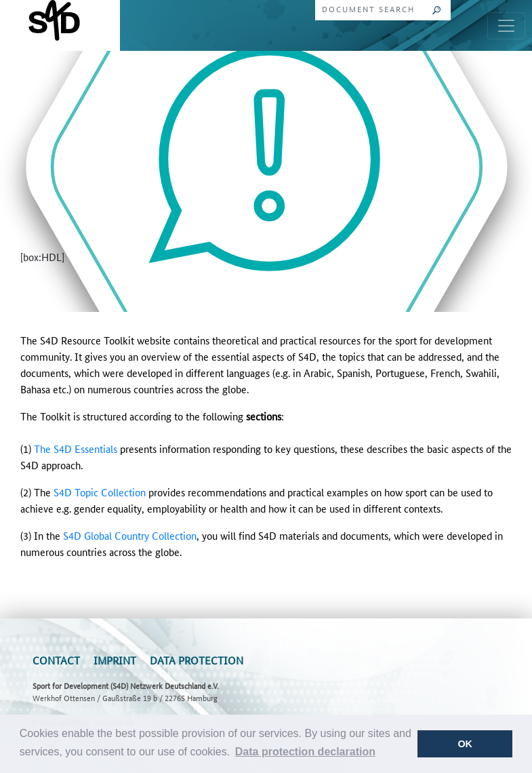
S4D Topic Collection (100, 492)
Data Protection (197, 660)
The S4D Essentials (76, 449)
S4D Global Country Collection (130, 535)
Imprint (115, 660)
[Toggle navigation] (506, 26)
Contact (56, 660)
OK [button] (465, 744)
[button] (306, 752)
